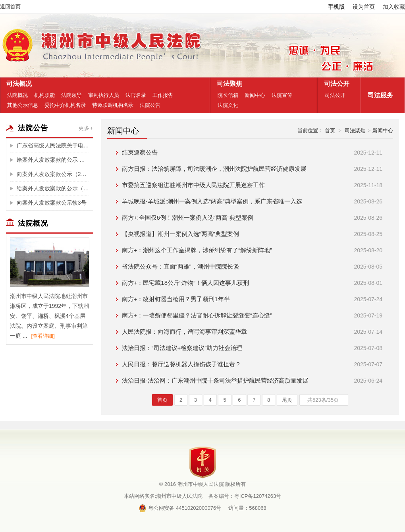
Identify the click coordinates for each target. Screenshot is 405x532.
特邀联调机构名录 (113, 105)
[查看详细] (43, 336)
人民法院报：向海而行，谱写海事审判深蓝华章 (184, 332)
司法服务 (379, 95)
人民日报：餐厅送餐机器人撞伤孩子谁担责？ (181, 364)
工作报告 (163, 95)
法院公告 (150, 105)
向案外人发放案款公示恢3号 (52, 203)
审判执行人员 (104, 95)
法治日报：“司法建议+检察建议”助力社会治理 (182, 348)
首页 (330, 131)
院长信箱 (228, 95)
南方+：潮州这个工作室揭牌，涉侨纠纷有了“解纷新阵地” (197, 250)
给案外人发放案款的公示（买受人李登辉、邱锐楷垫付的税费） (53, 188)
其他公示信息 (23, 105)
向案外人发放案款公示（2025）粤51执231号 (53, 174)
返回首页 (10, 7)
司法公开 (335, 84)
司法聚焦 (228, 84)
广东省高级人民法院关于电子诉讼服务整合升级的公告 (53, 145)
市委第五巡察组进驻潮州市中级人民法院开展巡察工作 (193, 185)
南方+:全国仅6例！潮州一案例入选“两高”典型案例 (188, 218)
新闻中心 (255, 95)
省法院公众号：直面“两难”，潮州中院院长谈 (180, 266)
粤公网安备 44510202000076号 (180, 508)
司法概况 (17, 84)
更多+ (86, 128)
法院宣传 (282, 95)
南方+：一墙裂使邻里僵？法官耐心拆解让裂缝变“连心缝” (197, 315)
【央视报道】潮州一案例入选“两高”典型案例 (180, 234)
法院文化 (228, 105)
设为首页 (364, 7)
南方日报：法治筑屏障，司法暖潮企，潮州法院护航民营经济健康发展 (214, 169)
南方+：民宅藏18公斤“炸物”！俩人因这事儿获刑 (185, 283)
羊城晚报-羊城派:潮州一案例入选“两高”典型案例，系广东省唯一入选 (212, 201)
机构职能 (44, 95)
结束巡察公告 (140, 152)
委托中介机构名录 (65, 105)
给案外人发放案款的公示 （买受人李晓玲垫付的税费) (53, 160)
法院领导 (71, 95)
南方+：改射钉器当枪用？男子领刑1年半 (176, 299)
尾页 (287, 400)
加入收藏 (394, 7)
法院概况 (17, 95)
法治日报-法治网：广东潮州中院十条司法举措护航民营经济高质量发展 (215, 380)
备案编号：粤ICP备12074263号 (245, 496)
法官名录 (136, 95)
